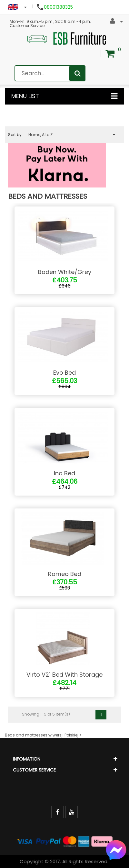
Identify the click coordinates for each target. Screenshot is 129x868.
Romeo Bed (65, 574)
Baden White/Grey (65, 272)
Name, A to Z (72, 135)
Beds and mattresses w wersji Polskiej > (43, 735)
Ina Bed (64, 473)
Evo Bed (64, 373)
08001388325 (58, 7)
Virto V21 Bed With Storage (64, 675)
